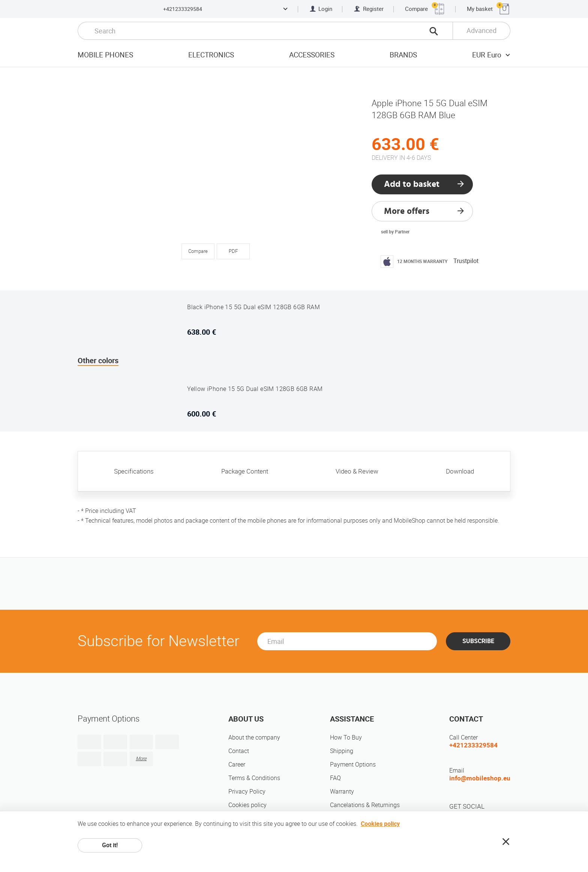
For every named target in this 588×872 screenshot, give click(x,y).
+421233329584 (183, 9)
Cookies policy (247, 805)
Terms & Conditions (254, 778)
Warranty (342, 792)
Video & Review (357, 471)
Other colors (98, 361)
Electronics (211, 55)
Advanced (481, 31)
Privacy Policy (247, 792)
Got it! (110, 845)
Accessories (312, 55)
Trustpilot (466, 261)
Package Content (245, 471)
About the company (254, 737)
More (141, 758)
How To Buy (346, 737)
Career (237, 765)
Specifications (134, 471)
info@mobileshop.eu (480, 778)
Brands (403, 55)
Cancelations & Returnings (365, 805)
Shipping (342, 751)
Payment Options (353, 765)
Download (460, 471)
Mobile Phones (105, 55)
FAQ (335, 778)
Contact (239, 751)
